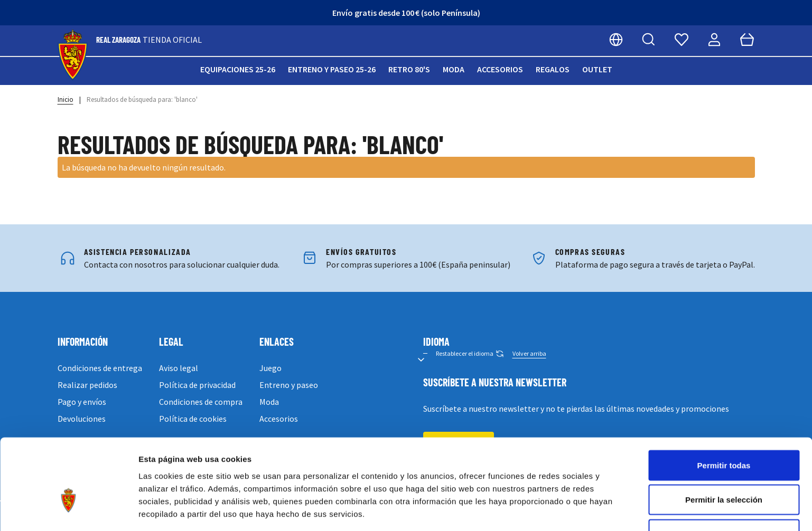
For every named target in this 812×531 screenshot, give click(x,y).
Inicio (66, 99)
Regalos (553, 69)
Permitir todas (724, 401)
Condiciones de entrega (100, 368)
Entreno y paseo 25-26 (332, 69)
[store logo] (73, 55)
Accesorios (500, 69)
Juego (270, 368)
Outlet (597, 69)
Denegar (724, 470)
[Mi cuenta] (714, 40)
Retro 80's (409, 69)
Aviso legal (179, 368)
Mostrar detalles (572, 510)
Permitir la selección (724, 436)
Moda (454, 69)
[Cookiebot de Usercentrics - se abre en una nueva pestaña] (68, 510)
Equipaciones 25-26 (238, 69)
